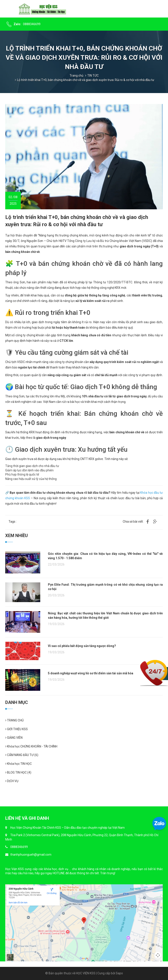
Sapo (119, 973)
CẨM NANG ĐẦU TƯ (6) (22, 755)
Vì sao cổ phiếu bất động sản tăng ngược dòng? (82, 646)
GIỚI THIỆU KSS (17, 729)
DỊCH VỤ (12, 781)
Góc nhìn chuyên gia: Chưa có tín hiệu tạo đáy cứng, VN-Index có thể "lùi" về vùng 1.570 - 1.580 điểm (105, 556)
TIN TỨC (93, 76)
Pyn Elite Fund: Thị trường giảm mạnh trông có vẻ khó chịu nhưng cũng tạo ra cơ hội (105, 587)
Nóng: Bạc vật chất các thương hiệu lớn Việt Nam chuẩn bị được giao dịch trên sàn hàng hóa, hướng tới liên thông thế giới (105, 615)
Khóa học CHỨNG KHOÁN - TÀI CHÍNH (31, 746)
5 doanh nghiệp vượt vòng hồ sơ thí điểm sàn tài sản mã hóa (91, 673)
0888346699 (32, 24)
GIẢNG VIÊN (14, 738)
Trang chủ (76, 76)
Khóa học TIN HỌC (18, 764)
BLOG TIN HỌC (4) (18, 772)
